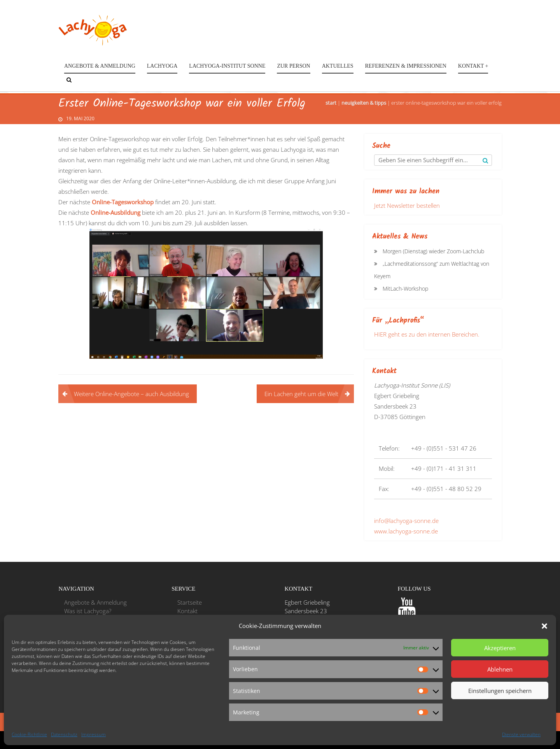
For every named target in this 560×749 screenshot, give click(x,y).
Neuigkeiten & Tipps (364, 103)
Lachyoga (162, 66)
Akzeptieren (500, 648)
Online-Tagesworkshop (123, 202)
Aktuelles (338, 66)
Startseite (190, 602)
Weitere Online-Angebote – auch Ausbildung (131, 394)
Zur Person (293, 66)
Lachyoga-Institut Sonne (227, 66)
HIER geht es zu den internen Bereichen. (427, 334)
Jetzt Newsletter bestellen (407, 205)
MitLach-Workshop (405, 289)
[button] (544, 626)
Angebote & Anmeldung (100, 66)
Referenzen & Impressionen (406, 66)
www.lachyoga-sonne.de (406, 531)
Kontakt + (473, 66)
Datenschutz (64, 734)
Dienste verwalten (521, 734)
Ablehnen (500, 669)
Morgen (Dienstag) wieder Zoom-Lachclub (433, 251)
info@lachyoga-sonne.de (406, 521)
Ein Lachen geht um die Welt (301, 394)
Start (331, 103)
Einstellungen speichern (500, 691)
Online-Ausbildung (115, 212)
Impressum (94, 734)
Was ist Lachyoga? (88, 611)
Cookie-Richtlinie (29, 734)
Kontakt (187, 611)
